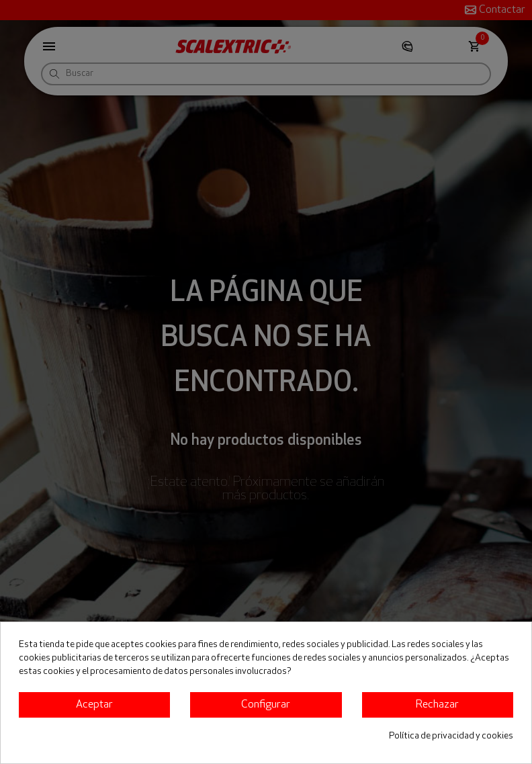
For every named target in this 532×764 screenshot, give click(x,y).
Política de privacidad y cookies (451, 736)
